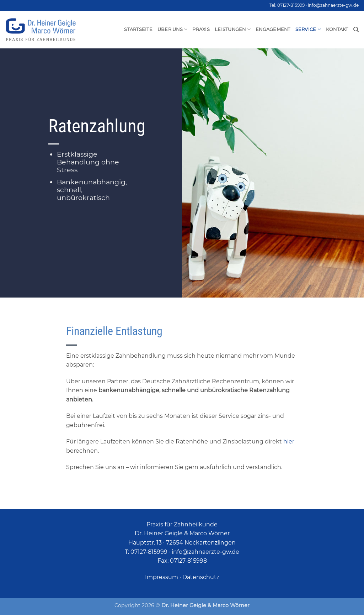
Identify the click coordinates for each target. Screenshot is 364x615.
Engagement (273, 29)
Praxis (201, 29)
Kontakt (337, 29)
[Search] (356, 30)
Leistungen (233, 29)
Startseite (138, 29)
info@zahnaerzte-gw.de (333, 5)
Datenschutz (201, 577)
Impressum (162, 577)
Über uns (173, 29)
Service (308, 29)
